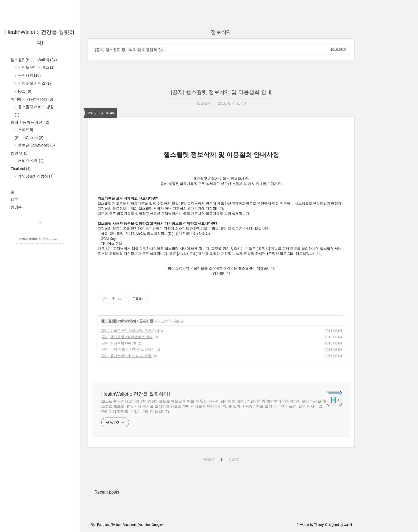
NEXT (233, 459)
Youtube (144, 525)
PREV (208, 459)
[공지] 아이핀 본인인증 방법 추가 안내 (130, 331)
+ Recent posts (105, 492)
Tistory (319, 525)
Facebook (129, 525)
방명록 (16, 207)
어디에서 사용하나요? (32, 99)
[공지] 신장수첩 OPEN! (118, 343)
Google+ (158, 525)
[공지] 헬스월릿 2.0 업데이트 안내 (127, 337)
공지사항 (29, 75)
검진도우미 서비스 (36, 67)
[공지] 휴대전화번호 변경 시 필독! (126, 356)
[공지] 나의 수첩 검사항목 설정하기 (128, 349)
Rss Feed (97, 525)
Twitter (116, 525)
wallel (348, 525)
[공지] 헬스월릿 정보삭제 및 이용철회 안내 (130, 50)
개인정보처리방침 (35, 176)
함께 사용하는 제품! (30, 122)
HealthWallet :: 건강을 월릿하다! (136, 394)
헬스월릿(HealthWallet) (34, 60)
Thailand (21, 169)
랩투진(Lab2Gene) (36, 145)
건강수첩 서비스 (34, 83)
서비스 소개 (30, 161)
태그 (14, 200)
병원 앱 (20, 153)
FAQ (24, 91)
